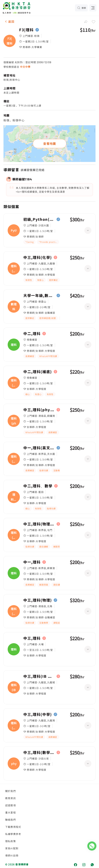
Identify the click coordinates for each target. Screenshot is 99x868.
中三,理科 (32, 638)
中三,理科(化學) (38, 257)
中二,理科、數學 (38, 486)
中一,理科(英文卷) (39, 448)
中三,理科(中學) (38, 714)
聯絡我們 (11, 820)
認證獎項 (11, 805)
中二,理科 (32, 334)
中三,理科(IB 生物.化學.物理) (39, 676)
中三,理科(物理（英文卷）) (39, 524)
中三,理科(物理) (38, 600)
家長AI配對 (12, 848)
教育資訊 (11, 798)
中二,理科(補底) (38, 372)
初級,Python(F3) (39, 219)
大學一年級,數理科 (39, 296)
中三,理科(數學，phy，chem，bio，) (39, 753)
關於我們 (11, 791)
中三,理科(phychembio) (39, 410)
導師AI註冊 (12, 855)
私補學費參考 (13, 834)
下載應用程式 (13, 827)
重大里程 (11, 812)
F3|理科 (26, 30)
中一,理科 (32, 562)
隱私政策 (11, 841)
